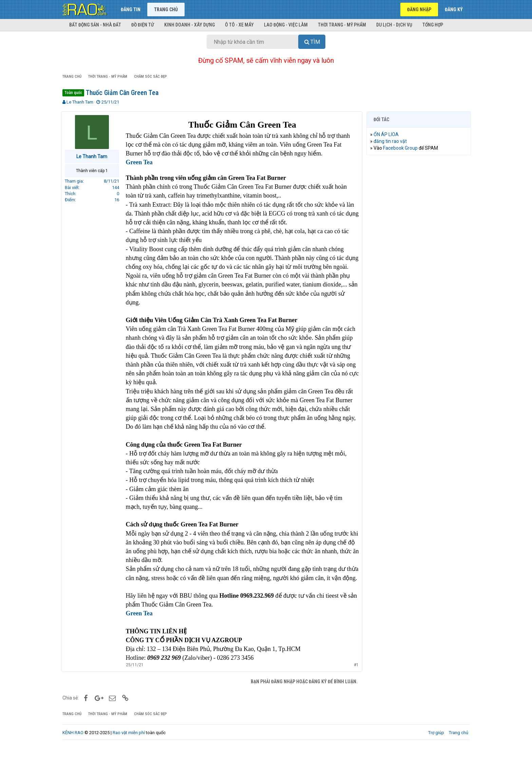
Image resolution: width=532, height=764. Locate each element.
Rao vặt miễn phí (129, 750)
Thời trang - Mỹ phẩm (342, 25)
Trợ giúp (436, 750)
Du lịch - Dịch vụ (394, 25)
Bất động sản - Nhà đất (95, 25)
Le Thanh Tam (80, 102)
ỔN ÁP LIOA (387, 134)
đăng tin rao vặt (392, 141)
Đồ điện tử (143, 25)
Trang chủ (166, 10)
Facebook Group (402, 148)
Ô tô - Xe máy (239, 25)
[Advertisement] (419, 264)
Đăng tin (131, 10)
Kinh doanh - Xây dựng (189, 25)
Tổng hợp (433, 25)
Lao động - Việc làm (286, 25)
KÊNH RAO (73, 750)
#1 (355, 683)
